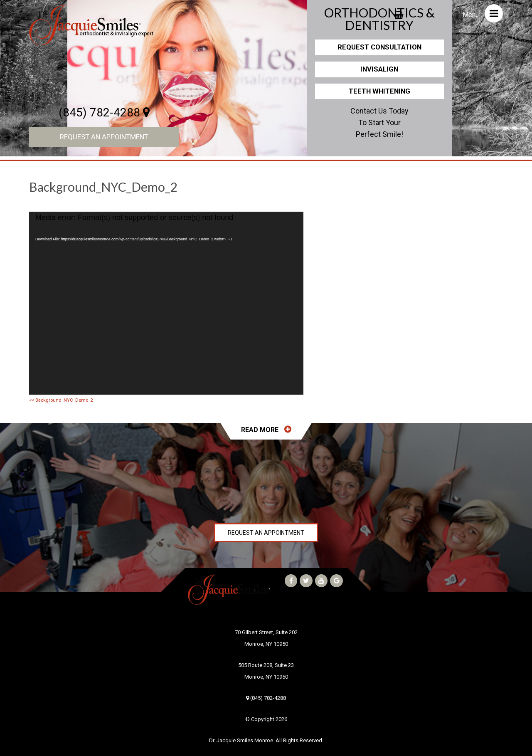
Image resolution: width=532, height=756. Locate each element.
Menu (483, 13)
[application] (166, 303)
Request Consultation (379, 47)
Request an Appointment (104, 137)
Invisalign (379, 69)
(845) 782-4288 (104, 112)
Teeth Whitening (379, 91)
